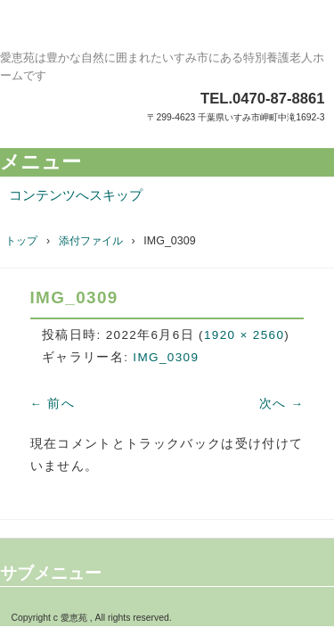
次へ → (282, 404)
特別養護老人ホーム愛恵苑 (167, 31)
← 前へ (53, 404)
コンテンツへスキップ (76, 195)
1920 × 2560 (244, 335)
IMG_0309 (166, 357)
